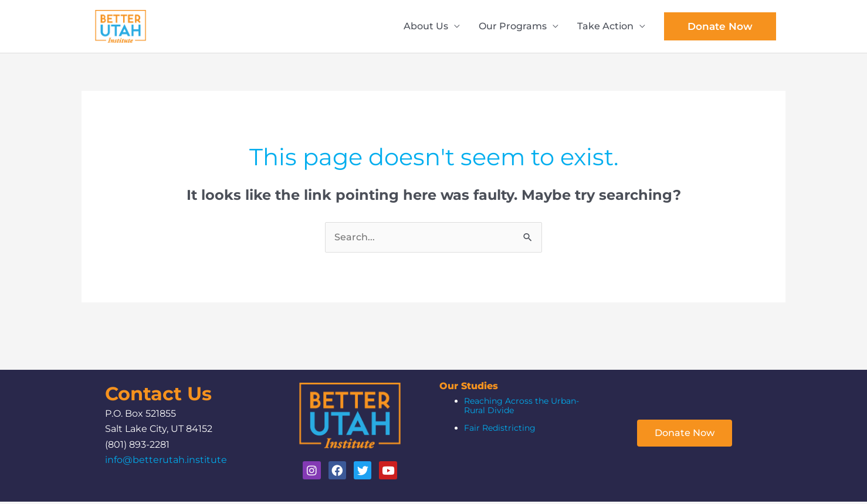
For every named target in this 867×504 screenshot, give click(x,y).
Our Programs (513, 27)
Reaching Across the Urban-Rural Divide (521, 408)
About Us (426, 27)
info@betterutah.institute (166, 462)
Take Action (605, 27)
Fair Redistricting (500, 430)
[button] (720, 28)
